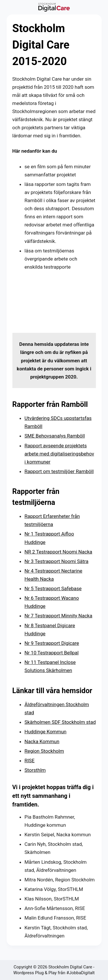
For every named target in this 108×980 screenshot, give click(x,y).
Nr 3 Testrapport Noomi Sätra (56, 561)
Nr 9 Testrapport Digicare (52, 643)
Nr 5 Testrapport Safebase (53, 588)
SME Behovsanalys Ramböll (55, 436)
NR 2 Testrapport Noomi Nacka (58, 552)
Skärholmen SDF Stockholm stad (60, 722)
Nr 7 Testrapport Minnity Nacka (58, 616)
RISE (30, 761)
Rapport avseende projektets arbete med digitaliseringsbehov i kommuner (59, 454)
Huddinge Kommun (46, 732)
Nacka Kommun (42, 741)
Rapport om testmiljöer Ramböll (59, 471)
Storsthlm (35, 770)
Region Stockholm (44, 751)
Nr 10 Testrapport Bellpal (52, 653)
